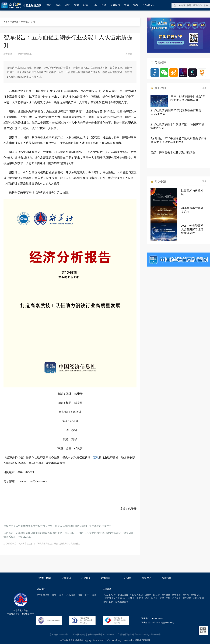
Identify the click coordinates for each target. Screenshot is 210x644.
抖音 (80, 595)
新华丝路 (166, 595)
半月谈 (154, 598)
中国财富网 (198, 598)
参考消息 (195, 595)
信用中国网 (108, 602)
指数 (136, 5)
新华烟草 (187, 598)
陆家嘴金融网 (122, 602)
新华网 (186, 595)
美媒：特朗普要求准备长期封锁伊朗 (173, 152)
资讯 (58, 5)
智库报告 (25, 22)
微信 (54, 595)
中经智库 (14, 22)
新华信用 (176, 595)
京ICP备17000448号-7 (59, 635)
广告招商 (126, 578)
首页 (49, 5)
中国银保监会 (136, 595)
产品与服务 (149, 5)
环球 (168, 598)
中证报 (131, 598)
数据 (76, 5)
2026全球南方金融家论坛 (192, 210)
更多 (204, 88)
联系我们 (106, 578)
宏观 (96, 457)
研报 (67, 5)
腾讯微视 (71, 595)
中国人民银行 (109, 595)
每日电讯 (176, 598)
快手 (87, 595)
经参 (147, 598)
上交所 (148, 595)
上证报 (140, 598)
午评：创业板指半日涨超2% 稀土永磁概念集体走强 (188, 98)
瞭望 (162, 598)
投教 (127, 5)
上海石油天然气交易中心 (114, 598)
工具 (94, 5)
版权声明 (146, 578)
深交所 (156, 595)
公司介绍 (66, 578)
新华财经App (43, 595)
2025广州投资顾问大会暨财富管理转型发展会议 (192, 229)
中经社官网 (45, 578)
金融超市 (115, 5)
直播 (104, 5)
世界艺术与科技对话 (192, 192)
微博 (61, 595)
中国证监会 (123, 595)
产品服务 (86, 578)
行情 (85, 5)
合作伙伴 (167, 578)
